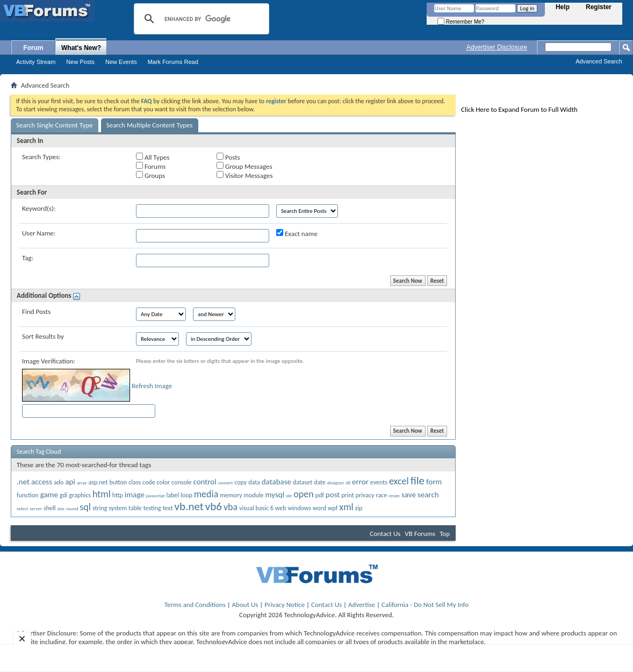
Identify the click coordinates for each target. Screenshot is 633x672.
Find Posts (36, 312)
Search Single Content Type (55, 125)
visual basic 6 (256, 508)
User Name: (39, 233)
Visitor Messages (244, 175)
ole (289, 495)
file (418, 481)
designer (336, 482)
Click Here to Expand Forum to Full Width (519, 109)
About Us (245, 605)
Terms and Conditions (195, 605)
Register (599, 7)
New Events (121, 62)
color (164, 482)
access (42, 482)
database (276, 482)
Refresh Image (152, 386)
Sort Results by (43, 336)
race (381, 495)
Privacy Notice (285, 605)
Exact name (297, 233)
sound (72, 508)
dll (348, 482)
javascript (156, 495)
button (118, 482)
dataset (303, 482)
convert (226, 482)
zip (359, 508)
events (379, 482)
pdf (320, 495)
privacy (365, 495)
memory (231, 495)
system (118, 508)
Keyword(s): (39, 208)
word (319, 508)
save (409, 495)
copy (240, 482)
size (61, 508)
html (102, 494)
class (135, 482)
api (70, 482)
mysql (275, 495)
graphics (80, 495)
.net (23, 482)
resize (394, 495)
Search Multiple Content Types (150, 125)
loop (186, 495)
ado (59, 482)
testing (152, 508)
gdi (64, 495)
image (135, 495)
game (49, 495)
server (36, 508)
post (333, 495)
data (254, 482)
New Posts (80, 62)
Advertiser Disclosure (497, 47)
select (22, 508)
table (135, 508)
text (168, 508)
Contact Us (385, 534)
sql (85, 507)
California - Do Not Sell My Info (425, 605)
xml (346, 507)
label (173, 495)
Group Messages (244, 166)
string (100, 508)
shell (49, 508)
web (281, 508)
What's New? (81, 48)
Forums (151, 166)
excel (399, 481)
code (149, 482)
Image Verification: (49, 361)
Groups (150, 175)
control (204, 482)
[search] (200, 19)
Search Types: (41, 157)
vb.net (189, 506)
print (347, 495)
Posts (228, 157)
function (28, 495)
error (360, 482)
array (82, 482)
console (181, 482)
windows (300, 508)
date (320, 482)
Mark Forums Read (173, 62)
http (118, 495)
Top (445, 534)
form (434, 482)
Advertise (362, 605)
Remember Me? (461, 22)
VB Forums (420, 534)
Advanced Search (599, 61)
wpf (333, 508)
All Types (153, 157)
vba (231, 507)
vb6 (214, 506)
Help (563, 7)
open (303, 494)
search (428, 495)
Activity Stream (36, 62)
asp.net (98, 482)
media (206, 494)
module (253, 495)
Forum (33, 48)
